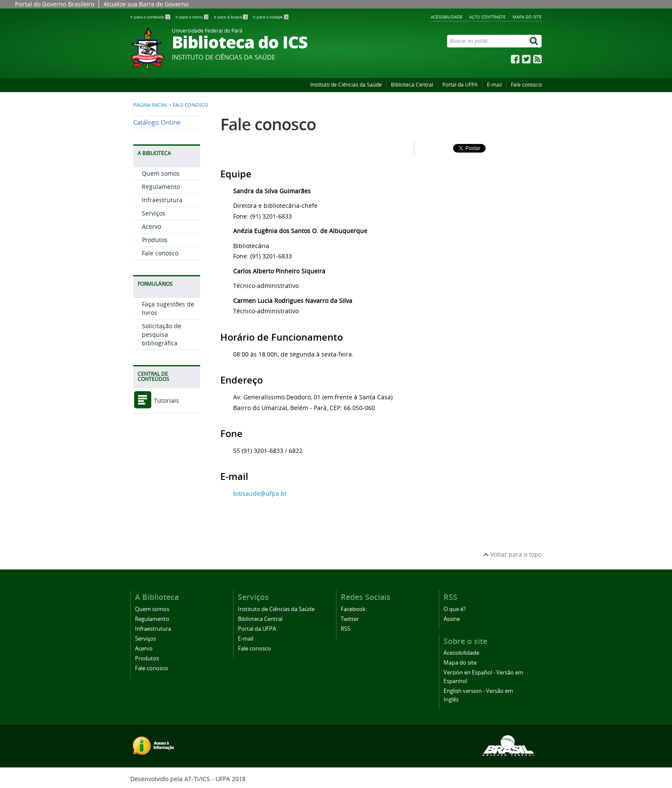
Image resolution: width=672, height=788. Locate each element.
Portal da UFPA (460, 85)
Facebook (353, 609)
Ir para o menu (192, 17)
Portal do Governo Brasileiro (55, 4)
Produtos (155, 240)
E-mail (494, 85)
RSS (345, 629)
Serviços (154, 213)
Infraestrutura (162, 200)
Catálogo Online (157, 122)
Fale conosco (526, 85)
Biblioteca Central (412, 85)
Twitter (350, 619)
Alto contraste (487, 17)
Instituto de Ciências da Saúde (346, 85)
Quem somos (161, 173)
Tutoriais (156, 400)
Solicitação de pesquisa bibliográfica (162, 334)
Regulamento (161, 187)
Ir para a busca (231, 17)
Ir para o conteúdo (151, 17)
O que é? (455, 609)
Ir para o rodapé (271, 17)
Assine (452, 619)
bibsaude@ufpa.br (260, 493)
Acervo (151, 226)
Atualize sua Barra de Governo (146, 4)
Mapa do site (527, 17)
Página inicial (150, 105)
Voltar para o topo (512, 554)
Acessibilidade (447, 17)
